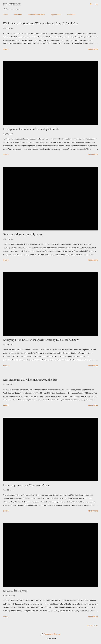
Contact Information (36, 15)
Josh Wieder (12, 4)
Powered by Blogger (50, 634)
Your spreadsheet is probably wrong (23, 234)
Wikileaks (71, 15)
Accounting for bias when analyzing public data (30, 380)
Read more (93, 49)
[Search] (91, 4)
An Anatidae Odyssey (15, 590)
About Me (18, 15)
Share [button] (6, 49)
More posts (93, 625)
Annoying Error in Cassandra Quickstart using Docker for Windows (41, 340)
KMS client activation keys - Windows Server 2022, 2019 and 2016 (41, 23)
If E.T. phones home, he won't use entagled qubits (31, 129)
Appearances (56, 15)
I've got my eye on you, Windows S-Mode (26, 485)
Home (5, 15)
